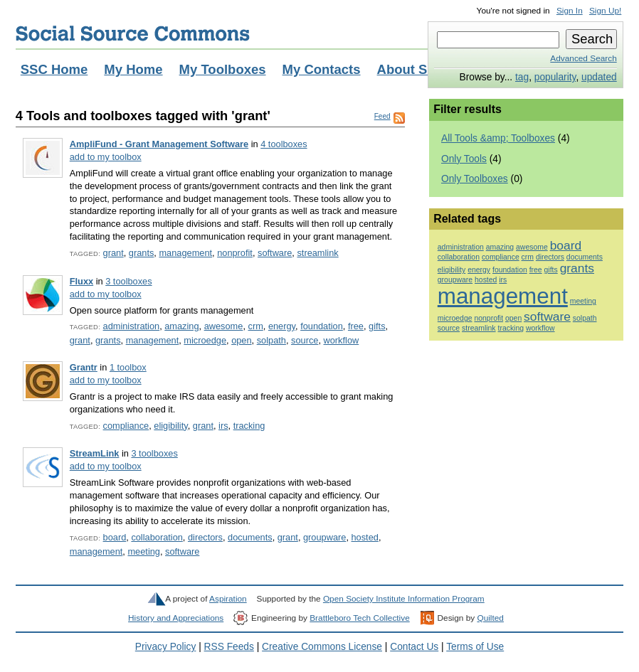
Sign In (570, 11)
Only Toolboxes (475, 179)
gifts (377, 326)
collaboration (157, 537)
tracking (249, 426)
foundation (322, 326)
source (305, 340)
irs (223, 426)
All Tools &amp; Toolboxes (498, 138)
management (185, 253)
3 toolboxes (128, 281)
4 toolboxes (284, 144)
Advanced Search (583, 58)
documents (250, 537)
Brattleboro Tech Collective (359, 618)
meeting (143, 551)
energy (282, 326)
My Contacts (322, 69)
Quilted (490, 618)
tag (522, 77)
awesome (224, 326)
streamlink (317, 253)
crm (255, 326)
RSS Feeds (229, 647)
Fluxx (81, 281)
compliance (126, 426)
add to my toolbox (106, 157)
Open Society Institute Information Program (404, 599)
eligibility (170, 426)
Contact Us (414, 647)
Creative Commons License (322, 647)
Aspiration (228, 599)
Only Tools (464, 159)
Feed (382, 116)
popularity (555, 77)
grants (142, 253)
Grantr (84, 367)
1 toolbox (128, 367)
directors (205, 537)
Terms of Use (475, 647)
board (115, 537)
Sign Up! (605, 11)
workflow (342, 340)
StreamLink (95, 453)
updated (599, 77)
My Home (133, 69)
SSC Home (54, 69)
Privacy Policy (166, 647)
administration (132, 326)
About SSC (412, 69)
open (241, 340)
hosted (365, 537)
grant (113, 253)
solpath (271, 340)
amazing (181, 326)
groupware (324, 537)
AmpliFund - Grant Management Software (159, 144)
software (275, 253)
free (356, 326)
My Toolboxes (223, 69)
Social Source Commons (133, 33)
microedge (205, 340)
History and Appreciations (176, 618)
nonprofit (235, 253)
